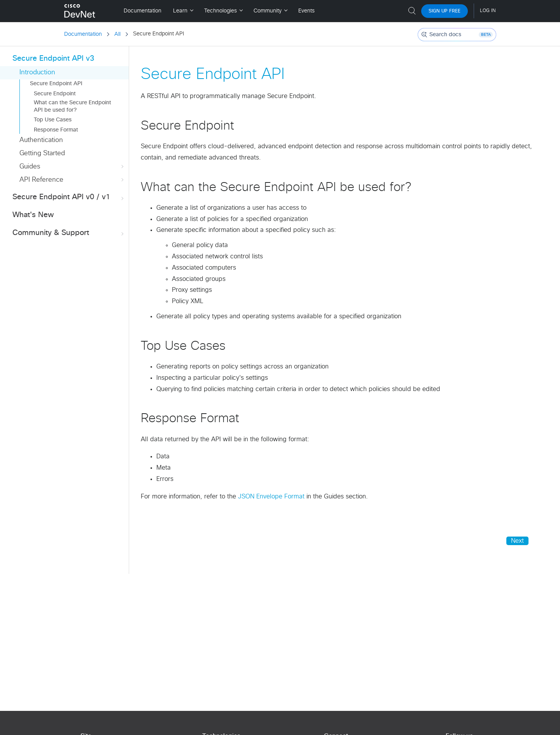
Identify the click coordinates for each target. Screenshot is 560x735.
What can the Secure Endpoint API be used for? (73, 106)
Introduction (37, 73)
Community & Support (69, 233)
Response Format (56, 130)
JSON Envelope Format (271, 496)
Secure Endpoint (55, 94)
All (117, 34)
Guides (72, 167)
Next (517, 541)
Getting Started (42, 153)
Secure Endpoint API (56, 84)
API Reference (72, 180)
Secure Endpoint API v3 (53, 59)
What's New (33, 215)
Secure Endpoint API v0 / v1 (69, 197)
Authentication (41, 140)
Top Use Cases (53, 120)
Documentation (83, 34)
